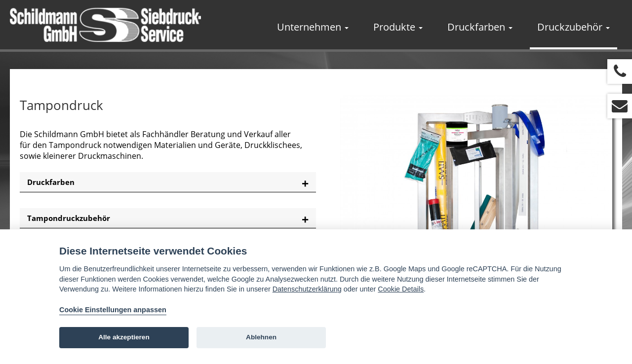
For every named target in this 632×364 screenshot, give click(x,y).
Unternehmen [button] (313, 27)
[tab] (168, 182)
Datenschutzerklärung (307, 289)
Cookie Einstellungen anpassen (113, 310)
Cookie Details (401, 289)
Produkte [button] (398, 27)
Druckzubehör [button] (573, 27)
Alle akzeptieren (124, 337)
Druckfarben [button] (480, 27)
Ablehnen (261, 337)
